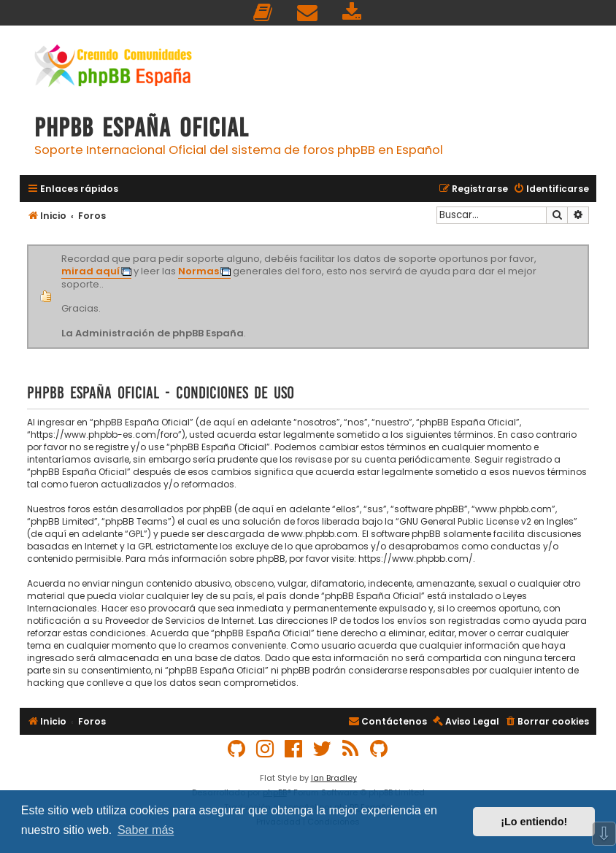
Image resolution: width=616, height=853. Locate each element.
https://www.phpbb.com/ (416, 559)
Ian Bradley (334, 778)
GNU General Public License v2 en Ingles (486, 521)
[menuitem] (263, 13)
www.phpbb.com (319, 534)
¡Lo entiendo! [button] (534, 822)
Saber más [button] (146, 830)
